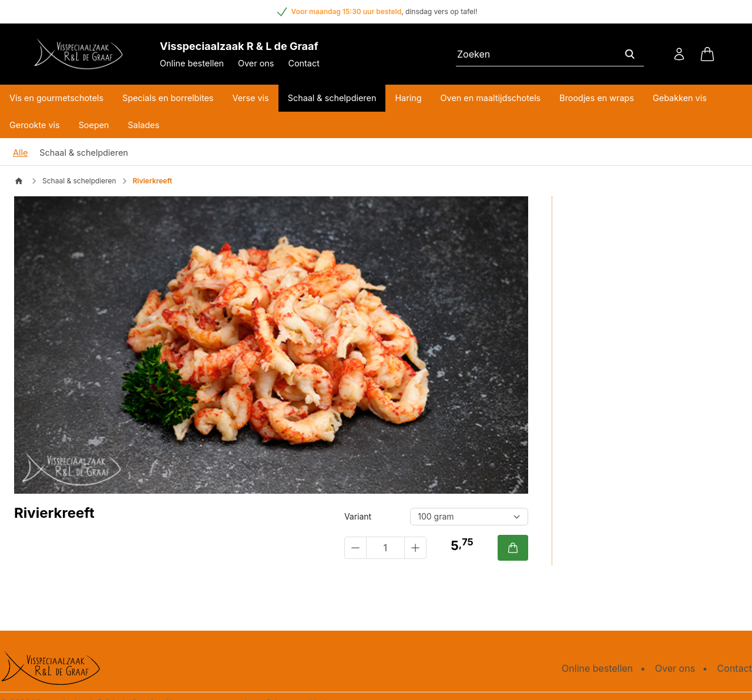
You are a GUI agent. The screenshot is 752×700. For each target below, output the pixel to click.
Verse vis (250, 98)
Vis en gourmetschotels (56, 98)
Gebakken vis (680, 98)
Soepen (94, 125)
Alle (20, 153)
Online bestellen (192, 63)
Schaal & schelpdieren (332, 98)
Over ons (256, 63)
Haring (408, 98)
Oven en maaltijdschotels (491, 98)
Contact (303, 63)
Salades (144, 125)
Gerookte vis (35, 125)
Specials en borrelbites (168, 98)
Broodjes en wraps (597, 98)
